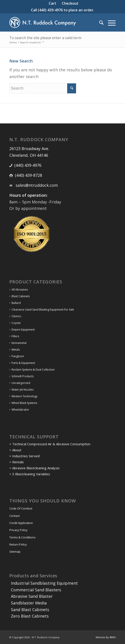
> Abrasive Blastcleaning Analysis (34, 468)
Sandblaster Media (29, 603)
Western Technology (24, 396)
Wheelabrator (20, 410)
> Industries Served (24, 456)
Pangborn (18, 356)
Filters (15, 336)
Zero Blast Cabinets (30, 616)
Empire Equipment (23, 330)
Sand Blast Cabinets (30, 610)
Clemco (16, 316)
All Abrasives (20, 290)
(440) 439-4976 (50, 10)
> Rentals (17, 462)
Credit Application (21, 523)
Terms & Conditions (22, 537)
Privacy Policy (18, 530)
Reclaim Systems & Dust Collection (33, 370)
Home (13, 42)
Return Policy (18, 544)
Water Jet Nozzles (23, 390)
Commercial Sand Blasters (36, 590)
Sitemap (15, 552)
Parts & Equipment (23, 363)
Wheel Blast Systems (24, 403)
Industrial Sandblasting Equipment (44, 583)
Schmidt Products (23, 376)
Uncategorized (21, 383)
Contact (14, 516)
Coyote (16, 323)
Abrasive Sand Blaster (32, 596)
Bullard (16, 303)
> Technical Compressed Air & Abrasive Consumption (50, 444)
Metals (16, 350)
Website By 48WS (106, 637)
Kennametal (19, 343)
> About (15, 450)
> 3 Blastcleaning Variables (30, 474)
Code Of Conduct (21, 508)
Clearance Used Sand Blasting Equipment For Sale (43, 310)
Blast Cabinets (21, 296)
